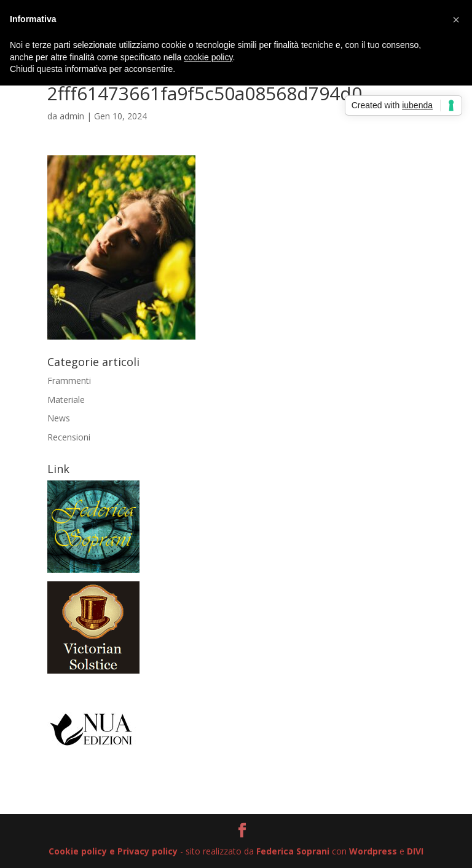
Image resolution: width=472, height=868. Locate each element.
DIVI (415, 851)
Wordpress (373, 851)
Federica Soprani (293, 851)
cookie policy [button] (208, 57)
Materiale (66, 400)
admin (72, 116)
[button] (456, 20)
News (59, 418)
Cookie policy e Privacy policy (113, 851)
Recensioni (69, 437)
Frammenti (69, 380)
